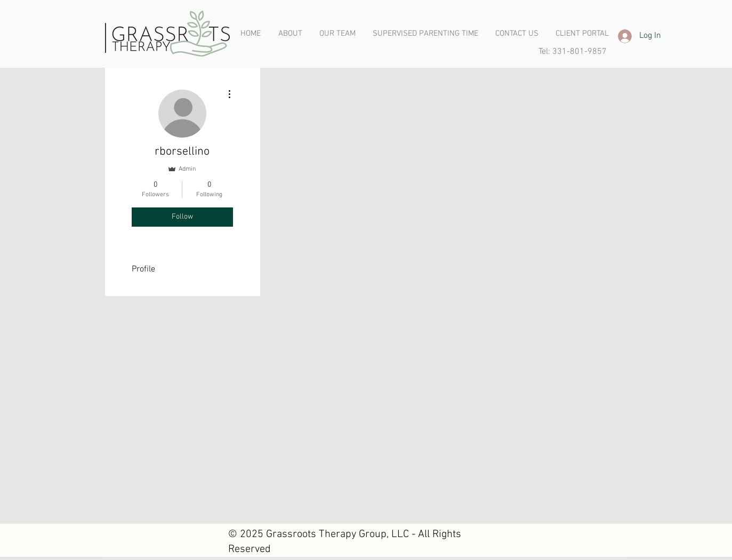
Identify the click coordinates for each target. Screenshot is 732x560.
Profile (143, 269)
